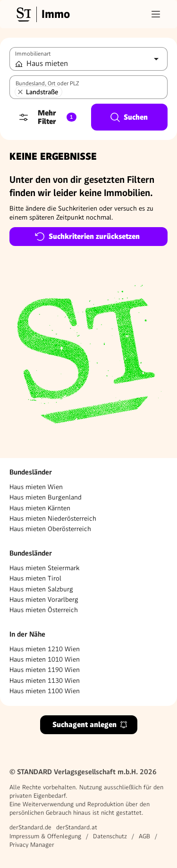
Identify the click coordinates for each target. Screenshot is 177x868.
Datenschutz (110, 836)
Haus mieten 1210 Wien (45, 649)
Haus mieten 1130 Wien (45, 680)
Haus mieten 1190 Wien (45, 670)
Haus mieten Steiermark (44, 568)
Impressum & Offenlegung (45, 836)
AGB (144, 836)
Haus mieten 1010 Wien (45, 659)
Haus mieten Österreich (44, 610)
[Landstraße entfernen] (20, 92)
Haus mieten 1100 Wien (45, 691)
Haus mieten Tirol (35, 578)
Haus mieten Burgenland (46, 497)
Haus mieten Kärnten (40, 508)
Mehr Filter (47, 117)
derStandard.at (77, 827)
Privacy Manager (32, 845)
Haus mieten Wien (36, 487)
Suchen (129, 117)
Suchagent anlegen (90, 725)
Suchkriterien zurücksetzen (87, 237)
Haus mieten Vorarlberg (44, 599)
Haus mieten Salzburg (41, 589)
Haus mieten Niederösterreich (53, 518)
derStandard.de (30, 827)
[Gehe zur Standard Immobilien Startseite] (42, 14)
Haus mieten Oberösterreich (50, 529)
